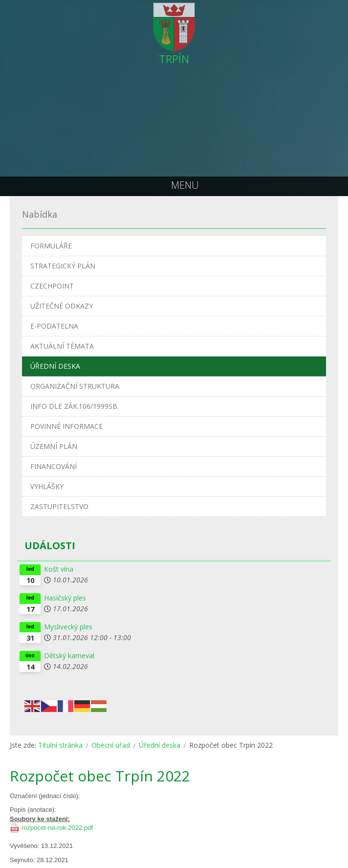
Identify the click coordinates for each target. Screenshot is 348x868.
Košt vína (59, 569)
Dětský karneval (69, 656)
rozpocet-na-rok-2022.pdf (57, 828)
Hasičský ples (65, 598)
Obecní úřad (111, 745)
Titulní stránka (60, 745)
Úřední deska (160, 745)
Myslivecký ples (68, 627)
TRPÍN (174, 59)
